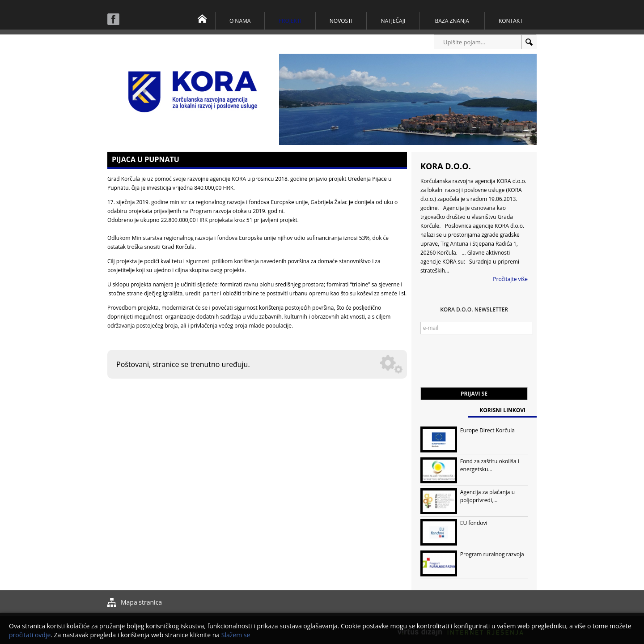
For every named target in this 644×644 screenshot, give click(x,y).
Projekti (290, 21)
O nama (240, 21)
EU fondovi (474, 523)
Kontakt (511, 21)
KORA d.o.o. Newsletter (474, 309)
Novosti (341, 21)
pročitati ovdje (30, 635)
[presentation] (488, 365)
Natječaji (393, 21)
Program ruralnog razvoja (492, 554)
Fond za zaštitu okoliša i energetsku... (490, 465)
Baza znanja (452, 21)
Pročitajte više (510, 279)
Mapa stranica (141, 602)
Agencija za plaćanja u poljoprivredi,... (487, 496)
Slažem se (236, 635)
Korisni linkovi (502, 410)
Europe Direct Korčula (487, 430)
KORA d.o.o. (446, 166)
